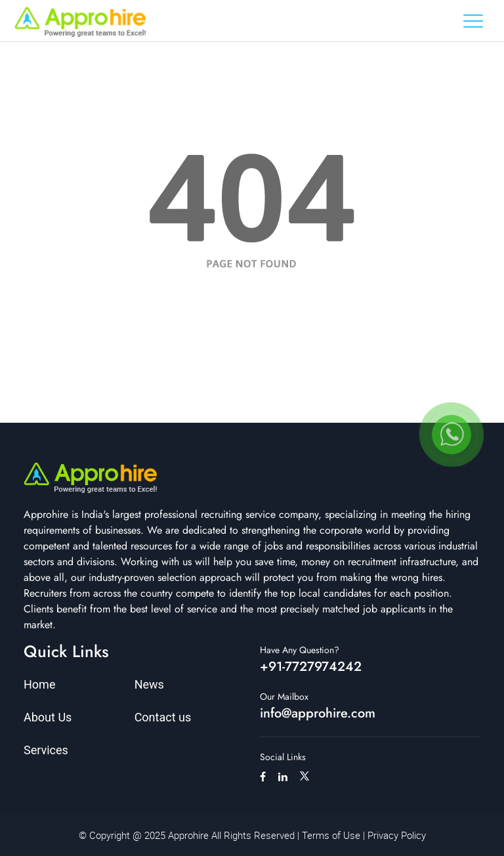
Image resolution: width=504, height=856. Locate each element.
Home (39, 684)
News (149, 684)
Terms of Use (331, 835)
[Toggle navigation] (473, 21)
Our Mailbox (284, 696)
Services (46, 750)
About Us (48, 717)
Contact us (163, 717)
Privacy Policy (397, 835)
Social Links (283, 757)
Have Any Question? (300, 650)
